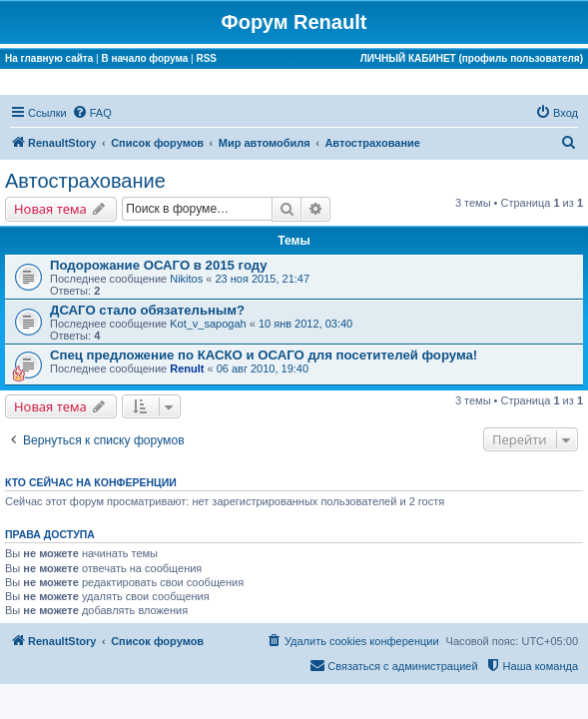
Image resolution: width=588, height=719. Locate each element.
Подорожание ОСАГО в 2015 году (159, 265)
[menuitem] (92, 113)
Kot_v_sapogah (208, 324)
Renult (187, 368)
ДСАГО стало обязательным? (147, 310)
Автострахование (85, 181)
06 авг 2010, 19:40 (263, 368)
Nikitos (186, 279)
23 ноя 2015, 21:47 (262, 279)
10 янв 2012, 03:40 (305, 324)
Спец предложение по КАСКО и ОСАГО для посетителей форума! (264, 355)
